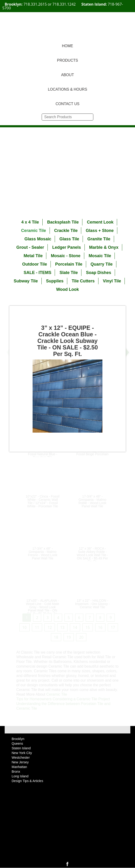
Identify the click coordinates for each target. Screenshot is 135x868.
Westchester (21, 758)
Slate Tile (69, 273)
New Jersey (20, 762)
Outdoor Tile (35, 264)
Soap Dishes (99, 273)
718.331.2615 (35, 4)
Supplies (55, 281)
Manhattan (19, 767)
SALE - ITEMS (37, 273)
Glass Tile (69, 239)
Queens (17, 743)
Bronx (16, 772)
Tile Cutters (83, 281)
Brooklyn (18, 739)
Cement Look (100, 222)
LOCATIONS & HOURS (68, 89)
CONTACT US (68, 104)
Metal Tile (33, 256)
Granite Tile (99, 239)
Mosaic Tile (100, 256)
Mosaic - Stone (66, 256)
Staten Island (21, 748)
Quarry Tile (102, 264)
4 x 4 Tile (30, 222)
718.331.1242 (64, 4)
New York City (22, 753)
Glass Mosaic (38, 239)
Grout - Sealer (30, 247)
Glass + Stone (100, 231)
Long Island (20, 776)
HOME (67, 46)
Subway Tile (26, 281)
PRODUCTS (67, 60)
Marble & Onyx (104, 247)
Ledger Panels (66, 247)
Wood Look (67, 289)
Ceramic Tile (34, 231)
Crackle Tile (66, 231)
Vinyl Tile (112, 281)
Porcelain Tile (69, 264)
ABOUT (67, 75)
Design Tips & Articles (27, 781)
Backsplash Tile (63, 222)
